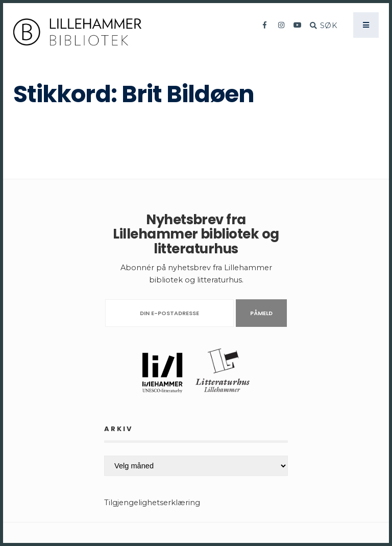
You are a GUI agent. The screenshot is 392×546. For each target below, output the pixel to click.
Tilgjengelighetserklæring (152, 503)
